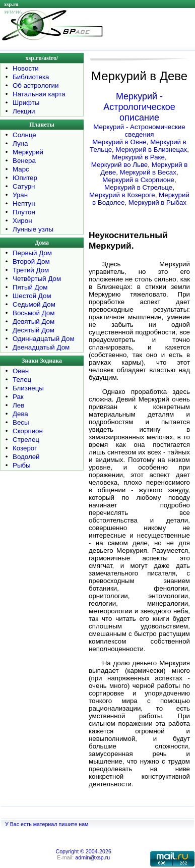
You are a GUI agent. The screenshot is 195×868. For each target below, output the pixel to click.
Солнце (24, 135)
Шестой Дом (32, 296)
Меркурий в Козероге (122, 195)
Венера (24, 161)
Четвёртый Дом (37, 279)
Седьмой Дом (34, 304)
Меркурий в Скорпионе (138, 180)
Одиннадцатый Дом (44, 339)
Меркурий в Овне (119, 142)
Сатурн (24, 186)
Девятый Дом (34, 322)
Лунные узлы (33, 229)
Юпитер (25, 178)
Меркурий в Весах (148, 172)
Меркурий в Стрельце (138, 187)
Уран (20, 195)
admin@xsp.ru (92, 857)
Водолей (26, 457)
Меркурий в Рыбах (157, 202)
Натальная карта (39, 94)
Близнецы (28, 388)
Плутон (24, 212)
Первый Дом (32, 253)
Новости (26, 68)
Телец (22, 380)
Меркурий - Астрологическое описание (139, 107)
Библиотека (31, 77)
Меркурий (28, 152)
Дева (20, 414)
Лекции (24, 111)
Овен (21, 371)
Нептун (24, 204)
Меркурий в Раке (138, 157)
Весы (21, 422)
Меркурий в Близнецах (151, 150)
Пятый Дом (30, 287)
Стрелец (26, 440)
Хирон (22, 221)
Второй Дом (31, 262)
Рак (18, 397)
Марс (21, 169)
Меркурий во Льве (120, 165)
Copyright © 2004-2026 (83, 851)
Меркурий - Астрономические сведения (139, 131)
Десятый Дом (34, 330)
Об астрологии (36, 85)
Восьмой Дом (34, 313)
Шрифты (26, 103)
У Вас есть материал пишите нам (47, 824)
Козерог (25, 448)
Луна (20, 143)
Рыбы (22, 465)
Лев (18, 405)
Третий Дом (31, 270)
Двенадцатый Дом (41, 347)
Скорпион (28, 431)
